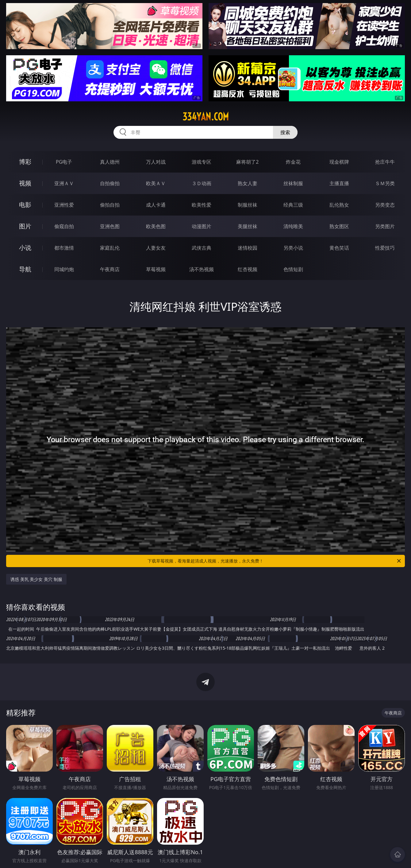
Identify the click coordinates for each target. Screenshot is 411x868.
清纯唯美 (293, 226)
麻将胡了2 (247, 162)
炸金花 (293, 162)
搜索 (285, 132)
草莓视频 (156, 269)
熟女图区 (339, 226)
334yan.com (206, 117)
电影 (25, 205)
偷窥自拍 (64, 226)
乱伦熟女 (339, 205)
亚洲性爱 (64, 205)
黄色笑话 (339, 248)
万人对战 (156, 162)
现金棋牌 (339, 162)
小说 (25, 248)
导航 (25, 269)
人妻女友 (156, 248)
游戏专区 (202, 162)
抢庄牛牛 (385, 162)
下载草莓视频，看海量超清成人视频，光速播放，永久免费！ (275, 561)
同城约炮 (64, 269)
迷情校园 (248, 248)
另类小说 (293, 248)
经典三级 (293, 205)
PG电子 (64, 162)
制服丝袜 (248, 205)
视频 (25, 183)
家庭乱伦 (110, 248)
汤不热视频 (202, 269)
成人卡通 (156, 205)
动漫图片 (202, 226)
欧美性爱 (202, 205)
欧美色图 (156, 226)
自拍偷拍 (110, 183)
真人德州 (110, 162)
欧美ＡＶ (156, 183)
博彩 (25, 162)
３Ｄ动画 (202, 183)
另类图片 (385, 226)
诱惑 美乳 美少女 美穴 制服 (36, 579)
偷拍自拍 (110, 205)
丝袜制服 (293, 183)
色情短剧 (293, 269)
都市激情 (64, 248)
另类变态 (385, 205)
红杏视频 (248, 269)
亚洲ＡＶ (64, 183)
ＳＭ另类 (385, 183)
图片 (25, 226)
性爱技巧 (385, 248)
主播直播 (339, 183)
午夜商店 (110, 269)
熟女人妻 (248, 183)
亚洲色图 (110, 226)
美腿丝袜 (248, 226)
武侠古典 (202, 248)
